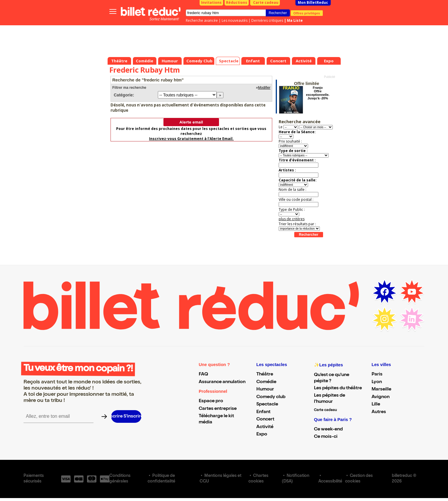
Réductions (237, 2)
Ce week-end (328, 430)
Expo (262, 435)
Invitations (211, 2)
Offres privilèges (307, 13)
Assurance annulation (222, 382)
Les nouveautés (235, 20)
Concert (265, 420)
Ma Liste (295, 20)
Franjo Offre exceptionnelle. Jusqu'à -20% (318, 93)
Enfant (263, 412)
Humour (265, 390)
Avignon (381, 397)
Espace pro (211, 401)
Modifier (264, 88)
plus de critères (292, 219)
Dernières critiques (267, 20)
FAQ (203, 375)
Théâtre (265, 375)
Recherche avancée (202, 20)
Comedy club (271, 397)
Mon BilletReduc (313, 2)
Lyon (377, 382)
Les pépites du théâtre (338, 388)
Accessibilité (330, 482)
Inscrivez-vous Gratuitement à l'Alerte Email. (191, 139)
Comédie (266, 382)
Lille (376, 405)
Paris (377, 375)
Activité (265, 427)
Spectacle (267, 405)
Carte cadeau (266, 2)
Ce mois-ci (326, 437)
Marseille (381, 390)
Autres (379, 412)
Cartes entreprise (218, 409)
